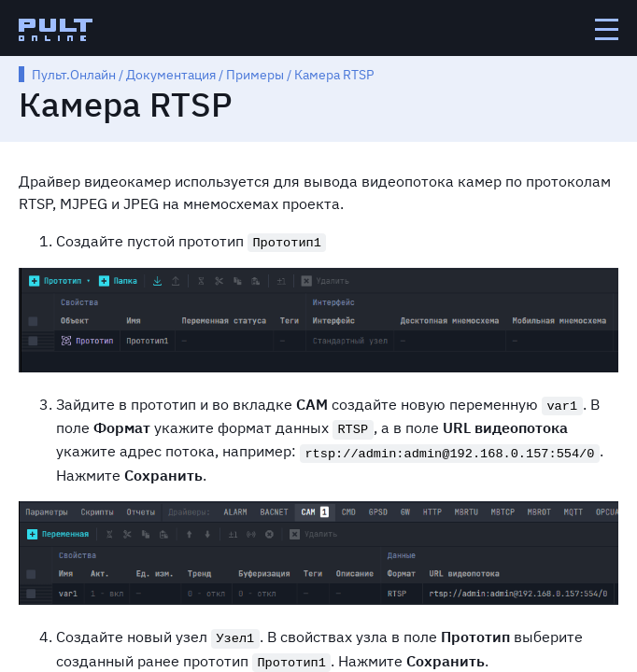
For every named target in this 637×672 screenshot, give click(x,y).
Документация (171, 75)
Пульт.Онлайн (74, 75)
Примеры (255, 75)
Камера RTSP (334, 75)
